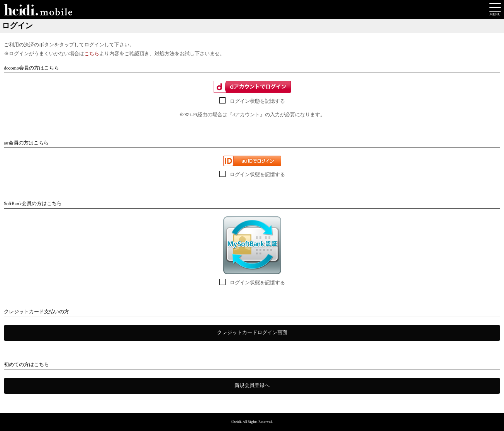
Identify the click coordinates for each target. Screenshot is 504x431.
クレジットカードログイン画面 (252, 333)
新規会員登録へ (252, 386)
